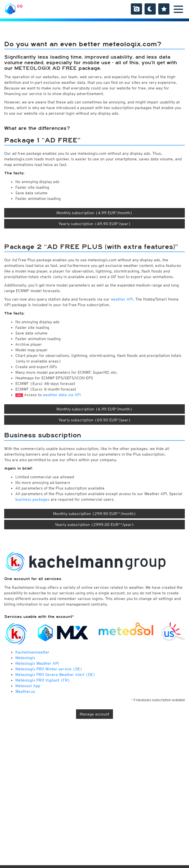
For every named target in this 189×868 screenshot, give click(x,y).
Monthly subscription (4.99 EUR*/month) (94, 213)
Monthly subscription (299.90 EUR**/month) (95, 514)
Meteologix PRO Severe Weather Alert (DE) (55, 675)
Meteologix (25, 658)
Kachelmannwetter (32, 652)
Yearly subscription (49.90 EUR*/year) (95, 224)
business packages (32, 499)
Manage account (94, 714)
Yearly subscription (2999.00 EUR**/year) (94, 525)
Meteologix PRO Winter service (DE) (49, 669)
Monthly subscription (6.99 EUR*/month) (94, 409)
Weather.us (25, 691)
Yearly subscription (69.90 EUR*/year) (95, 420)
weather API (122, 299)
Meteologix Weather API (37, 663)
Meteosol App (28, 686)
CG (20, 6)
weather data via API (62, 395)
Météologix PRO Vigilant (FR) (43, 680)
